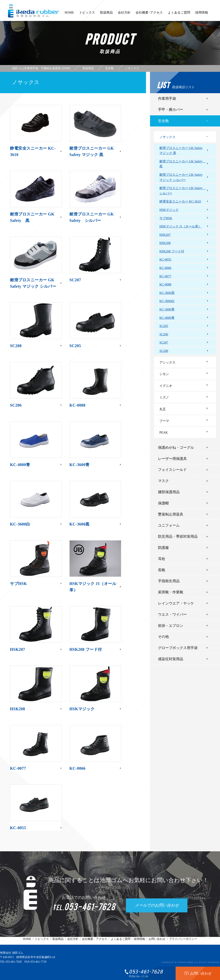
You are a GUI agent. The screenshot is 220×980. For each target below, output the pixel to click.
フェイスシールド (172, 470)
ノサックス (167, 137)
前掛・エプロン (171, 626)
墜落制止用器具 (171, 514)
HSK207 (165, 235)
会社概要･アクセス (149, 14)
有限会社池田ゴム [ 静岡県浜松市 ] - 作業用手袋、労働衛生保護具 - (34, 11)
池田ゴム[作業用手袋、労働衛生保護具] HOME (41, 68)
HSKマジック (169, 210)
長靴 (162, 570)
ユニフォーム (169, 525)
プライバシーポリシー (183, 939)
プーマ (164, 421)
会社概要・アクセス (95, 939)
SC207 (164, 342)
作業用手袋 (167, 99)
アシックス (167, 362)
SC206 (164, 334)
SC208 (164, 351)
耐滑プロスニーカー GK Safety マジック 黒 (181, 151)
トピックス (87, 14)
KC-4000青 (167, 318)
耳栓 (162, 559)
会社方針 (124, 14)
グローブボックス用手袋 (178, 648)
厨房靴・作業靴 (171, 592)
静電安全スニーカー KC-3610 (180, 201)
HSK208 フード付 (172, 251)
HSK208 (165, 243)
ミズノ (164, 397)
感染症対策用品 (171, 659)
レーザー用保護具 (172, 459)
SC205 (164, 326)
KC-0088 (165, 284)
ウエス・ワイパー (172, 614)
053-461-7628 (14, 962)
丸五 (163, 409)
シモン (164, 374)
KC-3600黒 (167, 293)
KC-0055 (165, 259)
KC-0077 (165, 276)
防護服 (163, 548)
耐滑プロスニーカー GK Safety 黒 (183, 164)
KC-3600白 (167, 301)
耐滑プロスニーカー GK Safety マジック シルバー (181, 177)
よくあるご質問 (179, 14)
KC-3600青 (167, 309)
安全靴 (163, 121)
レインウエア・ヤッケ (176, 603)
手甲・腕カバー (171, 110)
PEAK (164, 432)
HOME (69, 14)
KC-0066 (165, 268)
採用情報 (202, 14)
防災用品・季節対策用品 (178, 536)
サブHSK (166, 218)
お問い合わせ (157, 939)
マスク (163, 481)
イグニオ (166, 386)
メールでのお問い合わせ (157, 906)
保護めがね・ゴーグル (176, 448)
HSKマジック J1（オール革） (180, 226)
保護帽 (163, 503)
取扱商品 (106, 14)
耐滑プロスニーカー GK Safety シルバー (183, 191)
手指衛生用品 (169, 581)
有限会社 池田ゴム (12, 953)
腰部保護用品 (169, 492)
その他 (163, 637)
